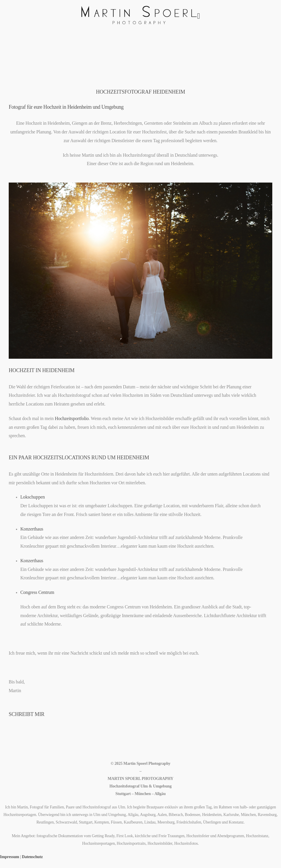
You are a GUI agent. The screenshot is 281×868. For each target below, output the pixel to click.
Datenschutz (32, 857)
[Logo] (139, 16)
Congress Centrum (37, 592)
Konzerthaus (32, 529)
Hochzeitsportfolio (72, 418)
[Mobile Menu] (199, 16)
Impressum (10, 857)
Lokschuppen (33, 497)
